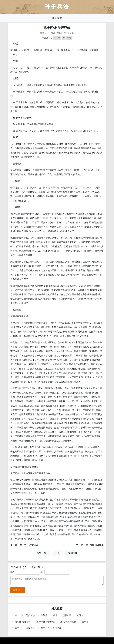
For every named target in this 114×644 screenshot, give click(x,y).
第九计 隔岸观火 (68, 622)
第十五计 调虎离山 (95, 545)
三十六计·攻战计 (54, 33)
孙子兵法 (57, 18)
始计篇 (85, 622)
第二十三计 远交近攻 (25, 615)
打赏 (58, 553)
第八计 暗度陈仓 (23, 622)
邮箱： (43, 572)
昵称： (13, 572)
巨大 (69, 38)
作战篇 (44, 615)
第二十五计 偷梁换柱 (25, 628)
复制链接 (73, 553)
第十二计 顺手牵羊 (62, 615)
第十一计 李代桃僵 (45, 622)
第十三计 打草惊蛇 (29, 545)
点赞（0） (42, 553)
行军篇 (80, 615)
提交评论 (18, 590)
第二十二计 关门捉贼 (51, 628)
